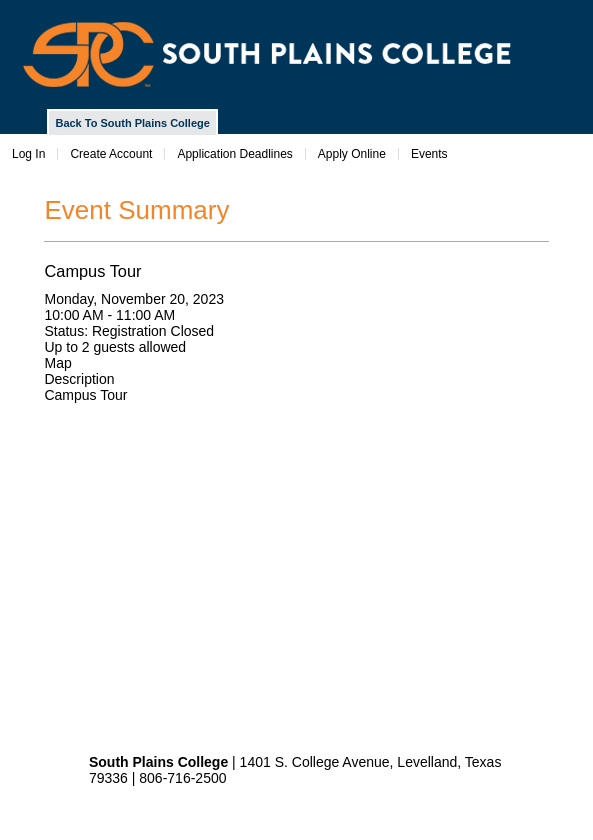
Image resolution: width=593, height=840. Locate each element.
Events (429, 154)
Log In (28, 154)
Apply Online (352, 154)
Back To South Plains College (132, 123)
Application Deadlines (234, 154)
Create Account (111, 154)
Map (57, 363)
